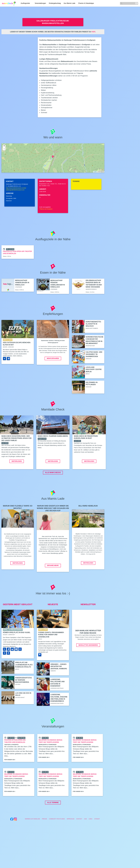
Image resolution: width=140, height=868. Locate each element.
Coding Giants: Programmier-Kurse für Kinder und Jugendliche (51, 649)
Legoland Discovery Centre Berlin (94, 369)
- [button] (4, 149)
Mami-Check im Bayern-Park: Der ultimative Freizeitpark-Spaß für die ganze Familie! (16, 438)
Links (90, 833)
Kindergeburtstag (55, 3)
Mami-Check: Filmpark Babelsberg (53, 436)
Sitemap (97, 833)
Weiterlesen (17, 476)
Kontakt (79, 833)
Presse (44, 833)
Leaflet (95, 172)
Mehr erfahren (53, 358)
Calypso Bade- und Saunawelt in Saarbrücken (94, 354)
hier (93, 32)
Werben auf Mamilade (32, 833)
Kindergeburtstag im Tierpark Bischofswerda (24, 695)
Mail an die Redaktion (46, 209)
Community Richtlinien (57, 833)
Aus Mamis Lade (69, 3)
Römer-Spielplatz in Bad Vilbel (17, 647)
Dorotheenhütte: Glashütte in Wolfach (93, 324)
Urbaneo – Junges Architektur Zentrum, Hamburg (59, 681)
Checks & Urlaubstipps (86, 3)
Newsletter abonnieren (88, 660)
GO (137, 3)
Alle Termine (53, 817)
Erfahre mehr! (53, 580)
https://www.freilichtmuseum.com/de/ (16, 188)
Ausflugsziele (25, 3)
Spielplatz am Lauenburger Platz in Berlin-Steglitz (24, 679)
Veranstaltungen (40, 3)
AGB (85, 833)
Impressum (71, 833)
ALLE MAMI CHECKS (53, 487)
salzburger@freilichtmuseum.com (15, 190)
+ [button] (4, 146)
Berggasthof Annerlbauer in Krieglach (22, 283)
